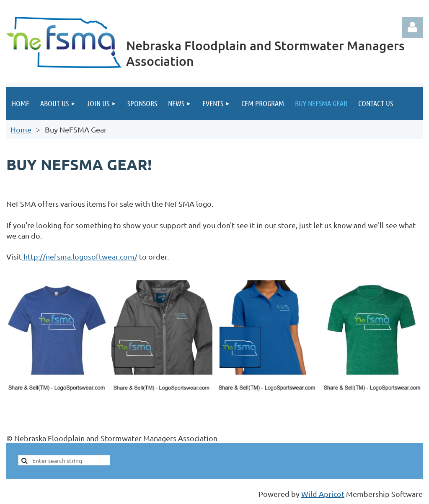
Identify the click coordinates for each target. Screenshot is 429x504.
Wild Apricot (323, 494)
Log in (412, 27)
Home (21, 129)
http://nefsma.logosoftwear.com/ (80, 256)
